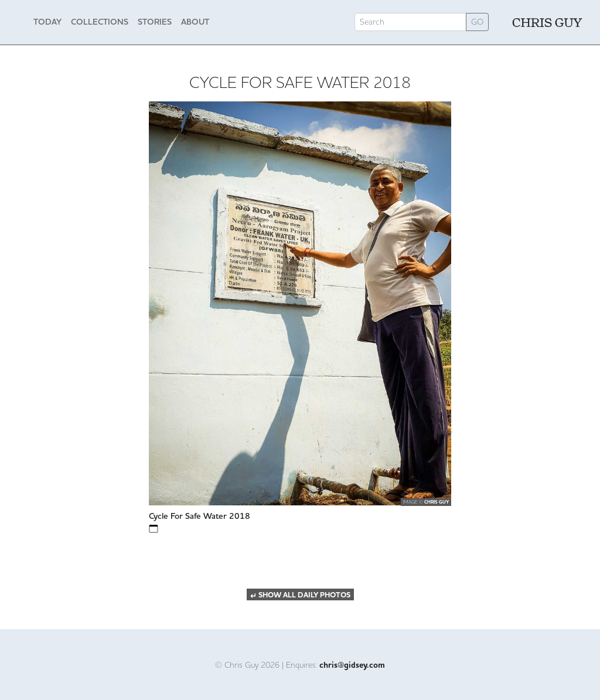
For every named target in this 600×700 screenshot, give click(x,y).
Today (47, 22)
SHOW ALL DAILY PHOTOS (300, 595)
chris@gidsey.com (352, 665)
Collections (100, 22)
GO (477, 22)
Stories (155, 22)
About (195, 22)
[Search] (410, 22)
